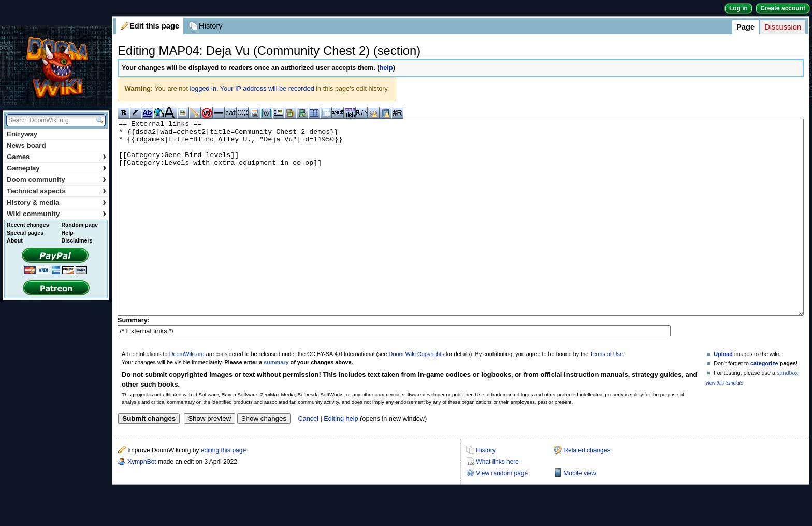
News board (26, 145)
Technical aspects (56, 191)
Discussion (783, 27)
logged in (203, 89)
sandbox (787, 411)
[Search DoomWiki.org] (49, 120)
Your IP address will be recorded (267, 89)
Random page (80, 225)
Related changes (587, 489)
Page (745, 27)
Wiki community (56, 214)
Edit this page (154, 26)
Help (68, 233)
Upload (723, 393)
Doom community (56, 180)
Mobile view (580, 512)
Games (56, 157)
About (15, 240)
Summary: (134, 359)
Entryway (22, 134)
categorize (764, 402)
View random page (502, 512)
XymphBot (142, 501)
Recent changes (28, 225)
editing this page (223, 489)
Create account (783, 8)
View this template (724, 422)
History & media (56, 202)
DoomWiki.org (187, 393)
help (386, 68)
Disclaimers (77, 240)
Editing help (341, 458)
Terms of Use (606, 393)
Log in (738, 8)
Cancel (308, 458)
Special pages (25, 233)
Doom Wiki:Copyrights (417, 393)
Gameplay (56, 168)
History (211, 26)
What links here (497, 501)
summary (276, 401)
